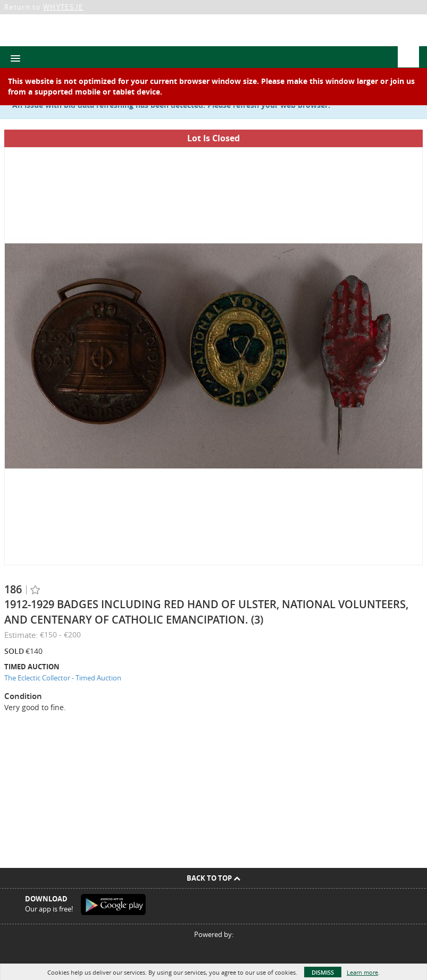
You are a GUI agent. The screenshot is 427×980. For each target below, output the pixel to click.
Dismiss (323, 972)
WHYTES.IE (63, 7)
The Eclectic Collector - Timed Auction (63, 678)
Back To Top (213, 878)
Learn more (362, 972)
